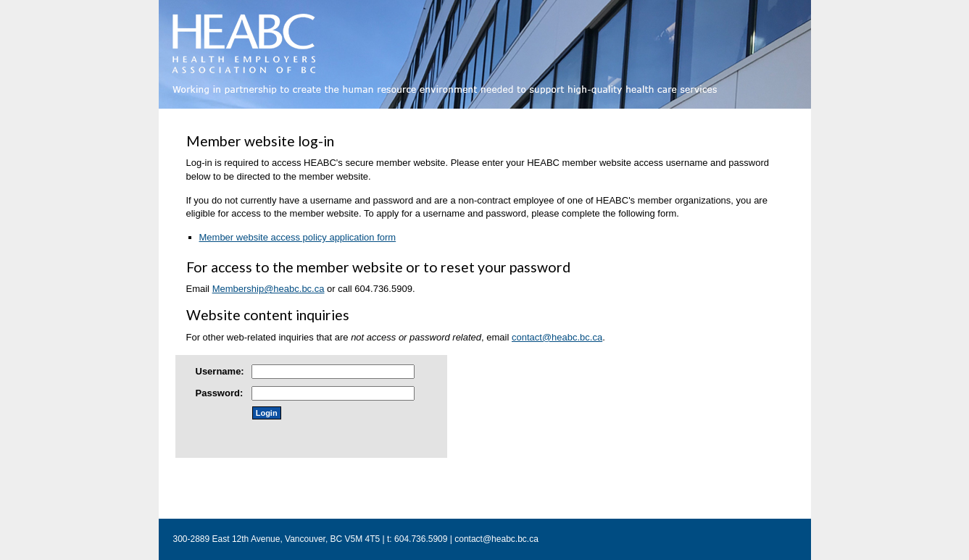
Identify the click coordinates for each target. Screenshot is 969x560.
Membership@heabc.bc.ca (269, 289)
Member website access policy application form (298, 237)
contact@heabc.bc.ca (557, 337)
